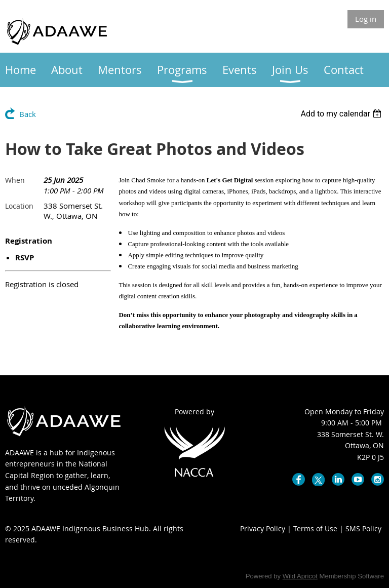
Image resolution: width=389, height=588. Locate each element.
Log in (366, 19)
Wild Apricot (300, 576)
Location (19, 206)
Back (28, 114)
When (15, 180)
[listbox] (342, 114)
